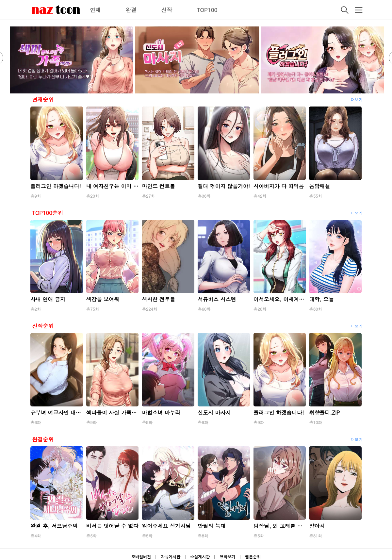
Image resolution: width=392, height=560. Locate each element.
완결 (131, 10)
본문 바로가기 (0, 0)
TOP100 (207, 10)
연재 (95, 10)
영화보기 (227, 557)
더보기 (357, 99)
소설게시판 (200, 557)
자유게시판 (171, 557)
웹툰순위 (253, 557)
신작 (167, 10)
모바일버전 (141, 557)
